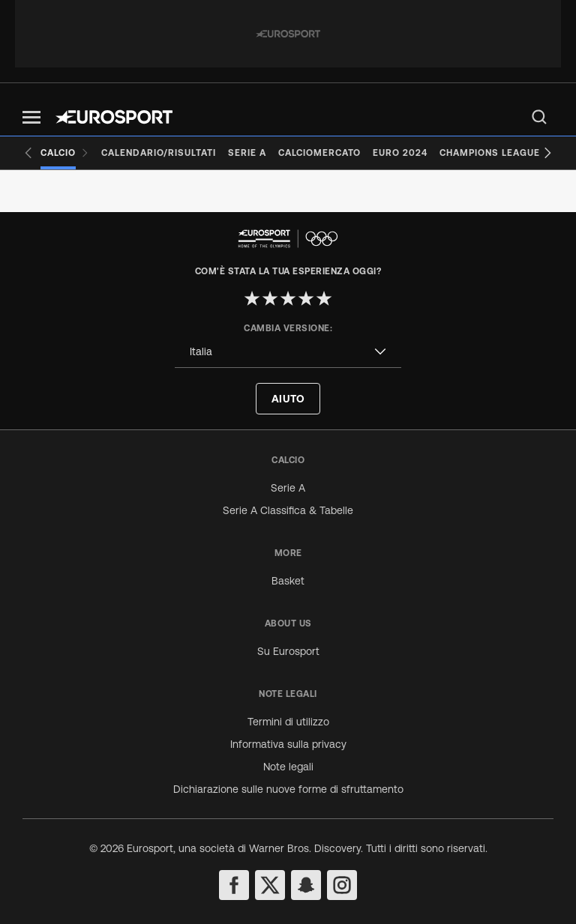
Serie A (288, 488)
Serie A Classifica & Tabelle (288, 510)
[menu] (539, 117)
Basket (288, 581)
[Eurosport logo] (114, 117)
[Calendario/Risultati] (159, 153)
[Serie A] (247, 153)
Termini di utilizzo (288, 722)
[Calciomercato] (319, 153)
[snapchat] (306, 885)
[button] (31, 117)
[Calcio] (65, 153)
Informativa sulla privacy (288, 744)
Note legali (288, 767)
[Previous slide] (28, 153)
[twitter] (270, 885)
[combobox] (288, 352)
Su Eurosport (288, 651)
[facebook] (234, 885)
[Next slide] (547, 153)
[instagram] (342, 885)
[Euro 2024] (400, 153)
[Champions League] (490, 153)
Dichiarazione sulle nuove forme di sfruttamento (288, 789)
